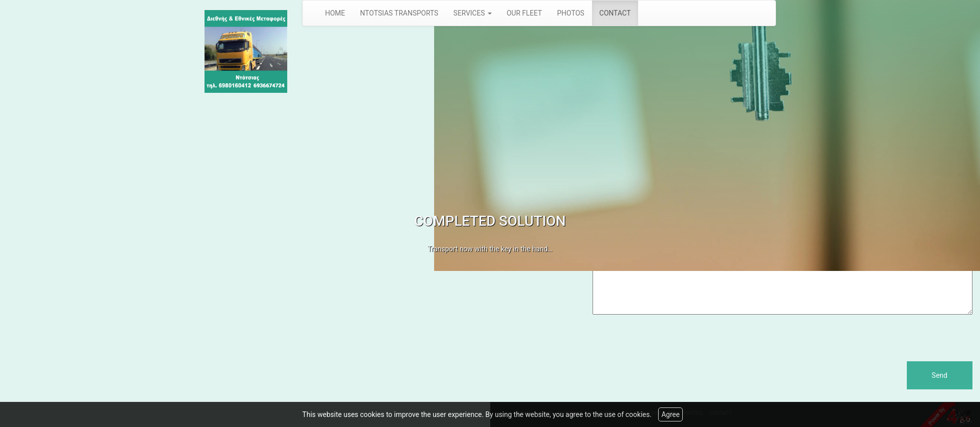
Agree (670, 414)
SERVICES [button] (472, 13)
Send (940, 375)
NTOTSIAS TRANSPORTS (399, 13)
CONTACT (615, 13)
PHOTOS (570, 13)
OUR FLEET (525, 13)
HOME (335, 13)
